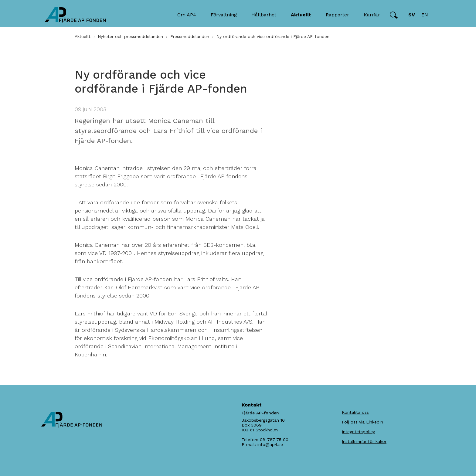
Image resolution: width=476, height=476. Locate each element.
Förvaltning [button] (224, 15)
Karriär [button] (372, 15)
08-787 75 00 (274, 440)
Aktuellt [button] (301, 15)
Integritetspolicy (358, 432)
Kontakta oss (355, 412)
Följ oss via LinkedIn (362, 422)
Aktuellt (83, 36)
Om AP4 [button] (187, 15)
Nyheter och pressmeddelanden (130, 36)
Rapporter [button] (337, 15)
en (425, 15)
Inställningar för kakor (364, 441)
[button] (394, 15)
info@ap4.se (270, 444)
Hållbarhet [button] (264, 15)
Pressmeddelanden (190, 36)
